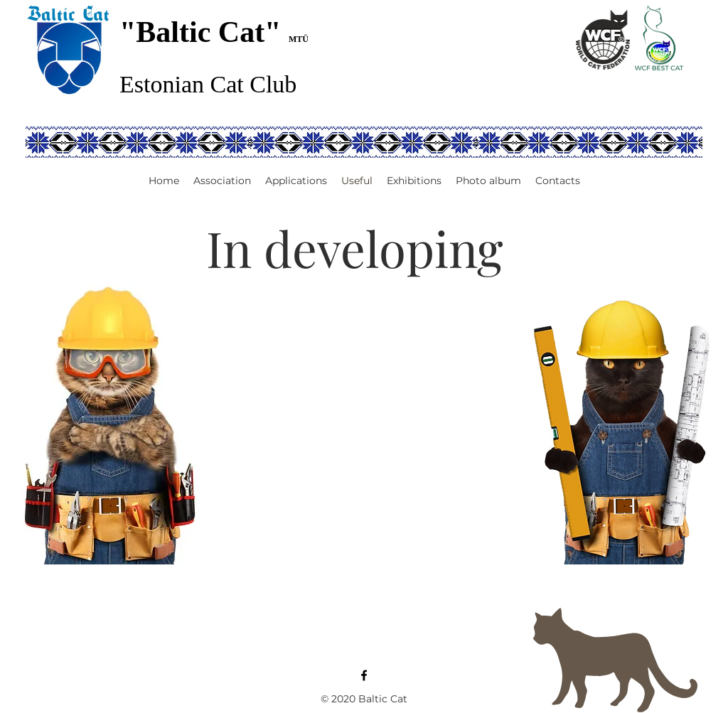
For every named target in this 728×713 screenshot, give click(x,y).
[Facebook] (364, 675)
